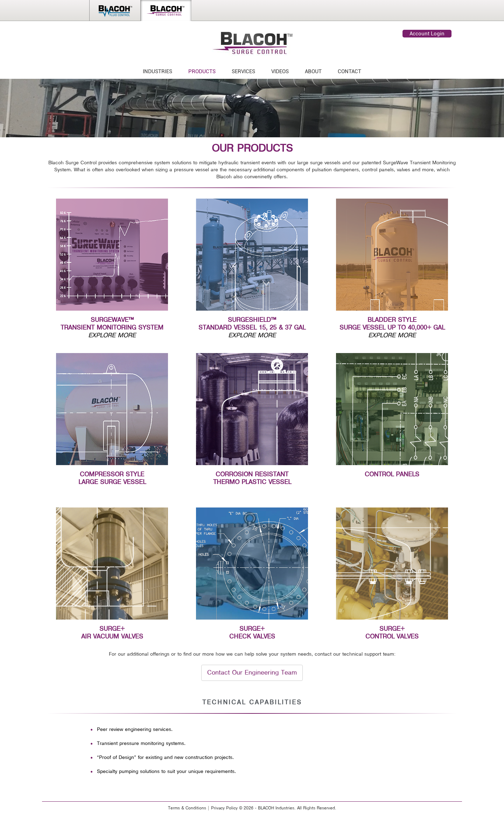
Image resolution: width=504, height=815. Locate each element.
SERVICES (243, 71)
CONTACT (349, 71)
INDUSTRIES (157, 71)
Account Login (427, 34)
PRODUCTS (202, 71)
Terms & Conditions (187, 808)
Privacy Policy (224, 808)
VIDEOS (280, 71)
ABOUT (313, 71)
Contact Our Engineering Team (252, 672)
